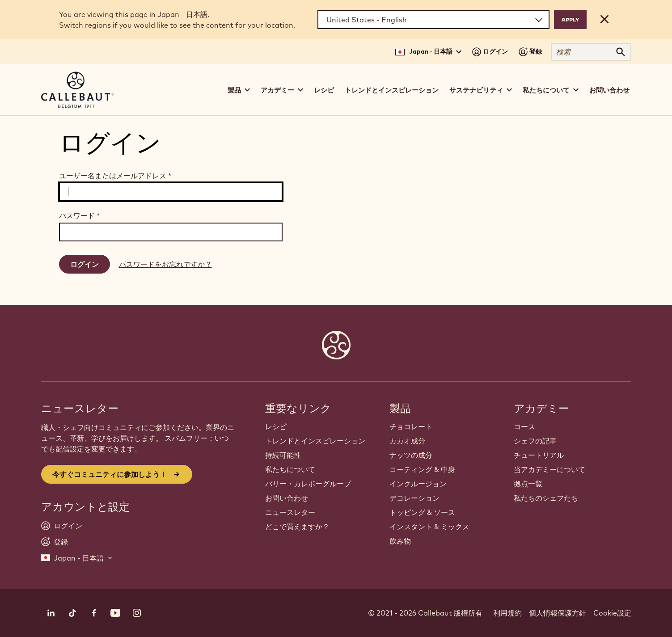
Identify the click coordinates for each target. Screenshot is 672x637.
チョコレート (411, 426)
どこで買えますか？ (297, 527)
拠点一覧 (528, 484)
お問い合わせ (609, 90)
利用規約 (507, 613)
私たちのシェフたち (546, 498)
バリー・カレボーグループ (308, 484)
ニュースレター (290, 512)
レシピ (324, 90)
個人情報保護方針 (558, 613)
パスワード (79, 215)
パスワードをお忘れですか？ (165, 264)
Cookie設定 (612, 613)
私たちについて (290, 469)
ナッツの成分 (411, 455)
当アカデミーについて (549, 469)
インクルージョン (418, 484)
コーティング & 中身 (422, 469)
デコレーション (414, 498)
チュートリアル (539, 455)
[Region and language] (433, 20)
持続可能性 (283, 455)
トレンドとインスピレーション (392, 90)
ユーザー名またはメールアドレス (115, 176)
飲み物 (400, 541)
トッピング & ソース (422, 512)
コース (524, 426)
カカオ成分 (407, 441)
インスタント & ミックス (429, 527)
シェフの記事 (535, 441)
